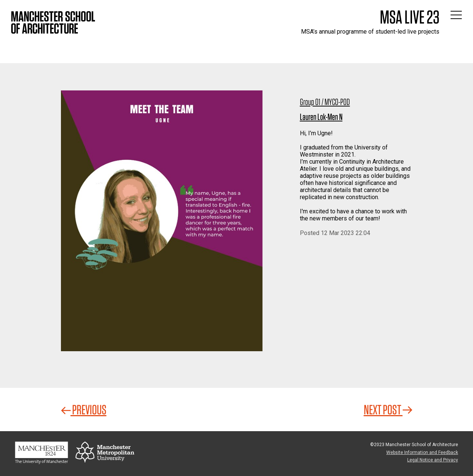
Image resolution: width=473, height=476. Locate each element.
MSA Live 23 (410, 17)
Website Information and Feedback (422, 452)
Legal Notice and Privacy (433, 460)
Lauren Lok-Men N (321, 117)
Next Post (388, 409)
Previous (84, 409)
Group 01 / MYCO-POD (325, 102)
